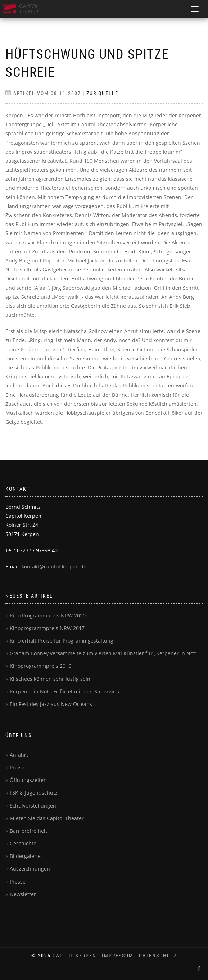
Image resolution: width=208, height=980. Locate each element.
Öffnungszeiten (28, 780)
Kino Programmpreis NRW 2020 (48, 615)
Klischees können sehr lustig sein (50, 679)
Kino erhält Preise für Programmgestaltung (62, 641)
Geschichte (23, 843)
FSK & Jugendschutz (34, 793)
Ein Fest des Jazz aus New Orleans (51, 704)
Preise (17, 767)
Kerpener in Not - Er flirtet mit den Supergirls (64, 691)
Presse (18, 882)
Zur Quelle (102, 93)
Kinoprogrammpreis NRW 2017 (47, 628)
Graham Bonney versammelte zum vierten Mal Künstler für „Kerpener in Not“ (103, 653)
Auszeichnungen (30, 869)
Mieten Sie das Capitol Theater (47, 818)
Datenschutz (158, 956)
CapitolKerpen (74, 956)
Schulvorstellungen (33, 806)
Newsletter (23, 894)
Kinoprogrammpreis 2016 (40, 666)
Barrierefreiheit (28, 831)
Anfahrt (19, 755)
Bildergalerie (25, 856)
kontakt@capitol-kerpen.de (54, 567)
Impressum (118, 956)
